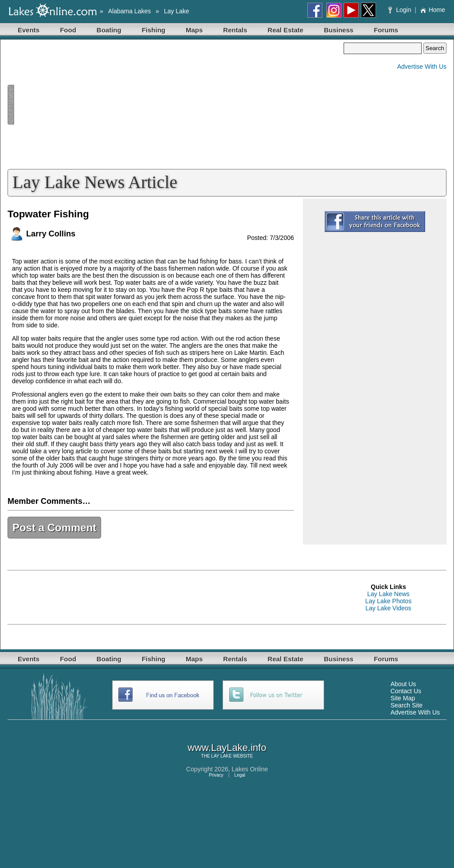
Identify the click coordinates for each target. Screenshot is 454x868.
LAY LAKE (221, 756)
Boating (109, 30)
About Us (403, 684)
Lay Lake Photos (388, 601)
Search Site (407, 705)
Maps (194, 30)
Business (339, 30)
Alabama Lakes (130, 11)
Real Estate (286, 30)
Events (29, 30)
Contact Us (406, 691)
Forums (386, 30)
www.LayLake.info (227, 748)
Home (432, 10)
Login (401, 10)
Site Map (403, 698)
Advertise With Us (422, 67)
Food (68, 30)
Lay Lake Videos (388, 608)
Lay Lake (177, 11)
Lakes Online (250, 769)
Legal (240, 775)
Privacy (216, 775)
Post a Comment (54, 528)
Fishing (154, 30)
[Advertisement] (176, 105)
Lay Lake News (388, 594)
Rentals (235, 30)
